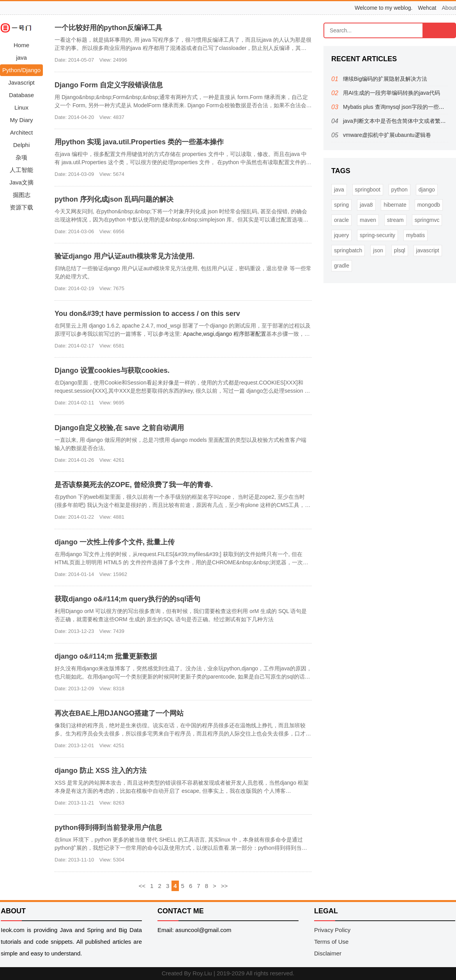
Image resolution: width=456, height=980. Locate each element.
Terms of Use (331, 942)
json (378, 250)
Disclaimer (328, 953)
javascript (428, 250)
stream (395, 220)
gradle (342, 266)
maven (368, 220)
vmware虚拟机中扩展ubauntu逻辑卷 (387, 135)
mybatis (415, 235)
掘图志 (22, 195)
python (399, 190)
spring (341, 205)
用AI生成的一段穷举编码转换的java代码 (391, 93)
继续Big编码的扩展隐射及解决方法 (385, 79)
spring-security (377, 235)
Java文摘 (21, 182)
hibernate (395, 205)
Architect (21, 132)
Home (21, 45)
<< (142, 886)
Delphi (22, 145)
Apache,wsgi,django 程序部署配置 (225, 334)
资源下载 (21, 207)
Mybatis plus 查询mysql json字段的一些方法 (396, 107)
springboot (368, 190)
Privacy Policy (332, 930)
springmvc (427, 220)
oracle (341, 220)
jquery (341, 235)
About (449, 8)
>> (224, 886)
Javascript (21, 82)
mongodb (429, 205)
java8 (366, 205)
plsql (400, 250)
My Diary (21, 120)
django (427, 190)
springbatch (348, 250)
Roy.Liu (202, 973)
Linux (21, 107)
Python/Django (21, 70)
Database (21, 95)
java (21, 58)
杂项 (21, 157)
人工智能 (21, 170)
